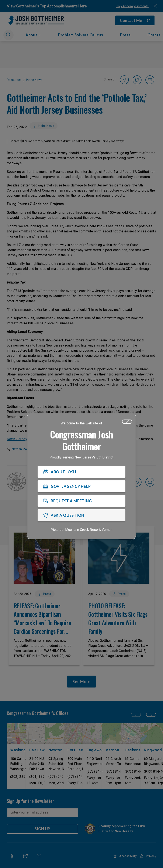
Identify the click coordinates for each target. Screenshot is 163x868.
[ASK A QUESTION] (81, 516)
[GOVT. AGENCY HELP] (81, 487)
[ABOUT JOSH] (81, 472)
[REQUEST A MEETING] (81, 501)
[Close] (127, 422)
